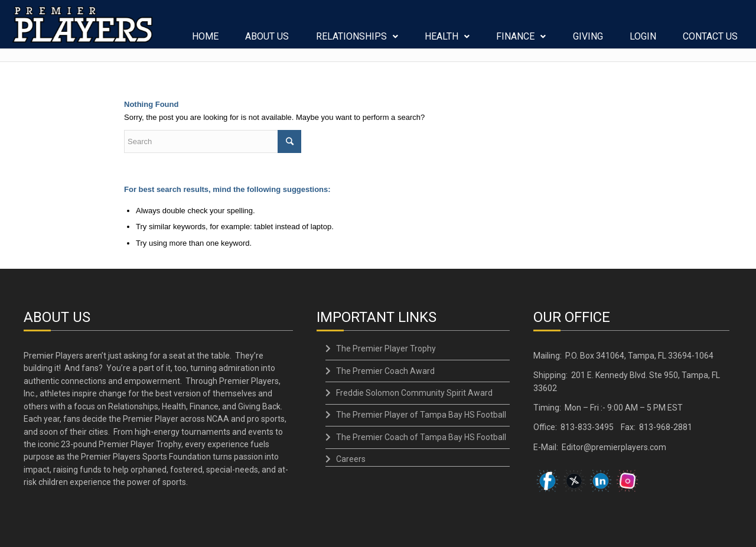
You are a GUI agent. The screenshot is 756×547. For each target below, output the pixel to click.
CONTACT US (711, 41)
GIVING (588, 41)
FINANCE (522, 41)
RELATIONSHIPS (357, 41)
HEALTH (448, 41)
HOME (206, 41)
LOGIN (643, 41)
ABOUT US (268, 41)
